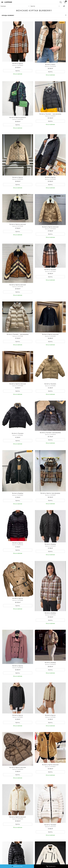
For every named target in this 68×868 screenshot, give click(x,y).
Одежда (3, 6)
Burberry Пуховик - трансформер (50, 114)
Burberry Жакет (50, 64)
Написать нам (17, 866)
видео (62, 22)
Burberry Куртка (18, 63)
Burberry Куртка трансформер (50, 493)
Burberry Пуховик (50, 269)
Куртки (33, 6)
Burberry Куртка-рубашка (18, 117)
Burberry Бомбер (18, 493)
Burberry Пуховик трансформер (50, 433)
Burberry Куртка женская (18, 224)
